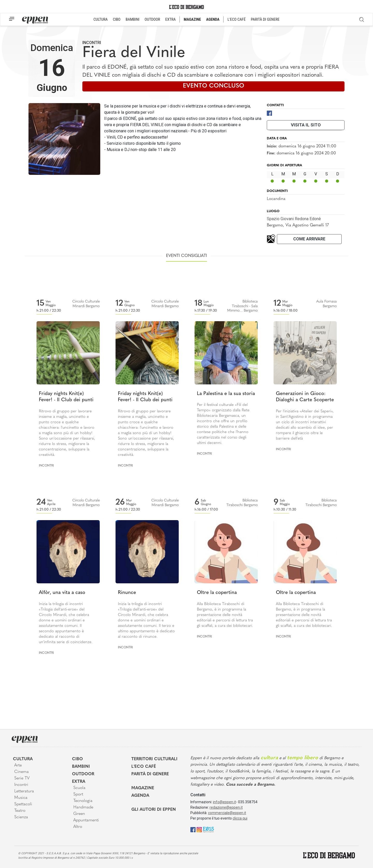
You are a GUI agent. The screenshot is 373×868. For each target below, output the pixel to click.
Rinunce (127, 593)
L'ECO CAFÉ (236, 19)
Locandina (276, 199)
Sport (78, 794)
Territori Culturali (154, 759)
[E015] (208, 829)
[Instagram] (199, 829)
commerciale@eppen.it (227, 813)
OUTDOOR (152, 19)
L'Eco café (144, 767)
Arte (18, 765)
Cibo (77, 759)
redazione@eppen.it (226, 807)
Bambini (81, 767)
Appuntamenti (86, 820)
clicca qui (240, 818)
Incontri (92, 43)
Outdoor (83, 774)
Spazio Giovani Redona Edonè (294, 219)
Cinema (21, 772)
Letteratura (24, 791)
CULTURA (101, 19)
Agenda (140, 796)
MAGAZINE (192, 19)
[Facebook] (269, 113)
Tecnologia (83, 801)
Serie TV (22, 778)
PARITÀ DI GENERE (265, 19)
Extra (79, 782)
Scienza (21, 817)
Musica (21, 798)
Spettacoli (23, 804)
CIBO (117, 19)
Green (79, 814)
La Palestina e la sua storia (226, 394)
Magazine (143, 788)
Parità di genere (150, 774)
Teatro (20, 811)
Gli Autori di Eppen (154, 810)
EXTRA (170, 19)
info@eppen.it (224, 802)
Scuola (79, 788)
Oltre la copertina (217, 593)
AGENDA (213, 19)
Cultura (23, 759)
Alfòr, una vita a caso (62, 593)
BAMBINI (132, 19)
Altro (78, 827)
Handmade (83, 807)
